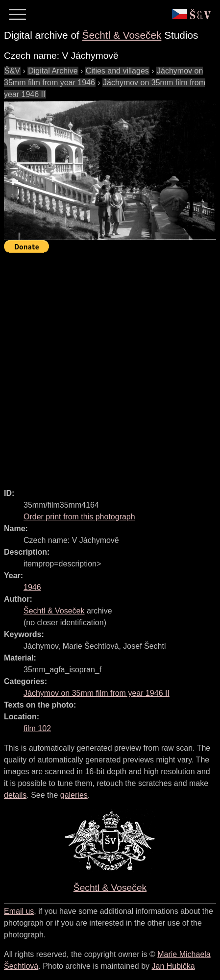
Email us (19, 911)
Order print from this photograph (79, 517)
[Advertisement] (110, 366)
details (15, 795)
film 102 (37, 728)
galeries (74, 795)
